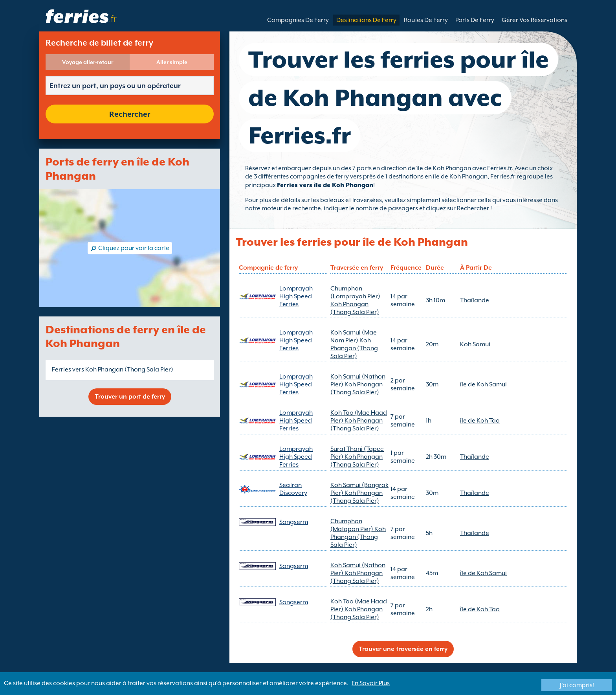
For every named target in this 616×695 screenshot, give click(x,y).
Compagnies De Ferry (298, 20)
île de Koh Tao (480, 421)
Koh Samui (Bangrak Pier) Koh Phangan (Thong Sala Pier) (359, 493)
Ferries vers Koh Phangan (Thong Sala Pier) (113, 370)
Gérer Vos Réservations (534, 20)
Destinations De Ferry (366, 20)
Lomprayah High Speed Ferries (296, 296)
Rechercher (130, 114)
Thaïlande (475, 300)
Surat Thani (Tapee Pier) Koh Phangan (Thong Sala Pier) (357, 457)
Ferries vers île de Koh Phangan (325, 185)
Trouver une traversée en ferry (403, 649)
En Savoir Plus (371, 683)
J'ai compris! (577, 685)
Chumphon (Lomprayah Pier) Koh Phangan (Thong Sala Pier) (355, 300)
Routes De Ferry (426, 20)
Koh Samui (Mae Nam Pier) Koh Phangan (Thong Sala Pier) (354, 344)
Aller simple (172, 62)
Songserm (294, 522)
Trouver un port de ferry (130, 397)
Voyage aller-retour (88, 62)
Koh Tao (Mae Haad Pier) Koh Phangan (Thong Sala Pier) (359, 421)
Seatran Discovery (293, 489)
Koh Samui (475, 344)
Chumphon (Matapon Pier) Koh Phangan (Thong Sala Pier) (358, 533)
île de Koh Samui (483, 384)
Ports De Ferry (475, 20)
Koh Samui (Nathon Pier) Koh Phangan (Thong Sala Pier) (358, 384)
